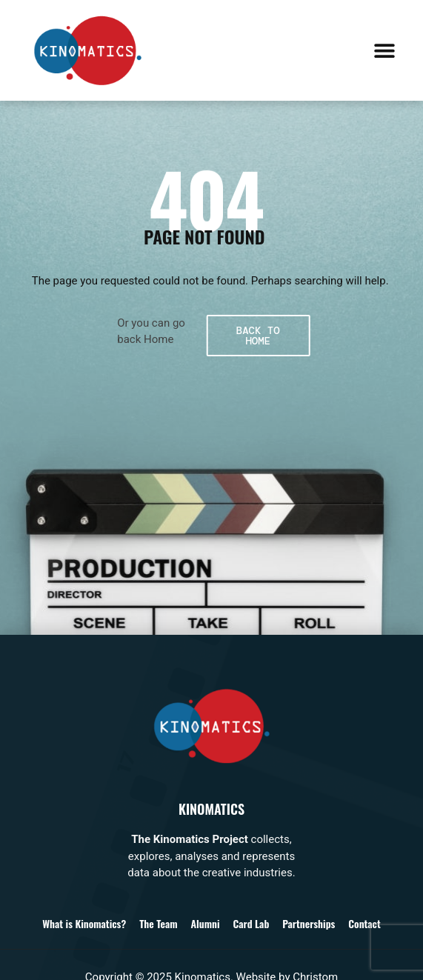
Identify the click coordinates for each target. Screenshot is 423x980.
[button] (384, 50)
